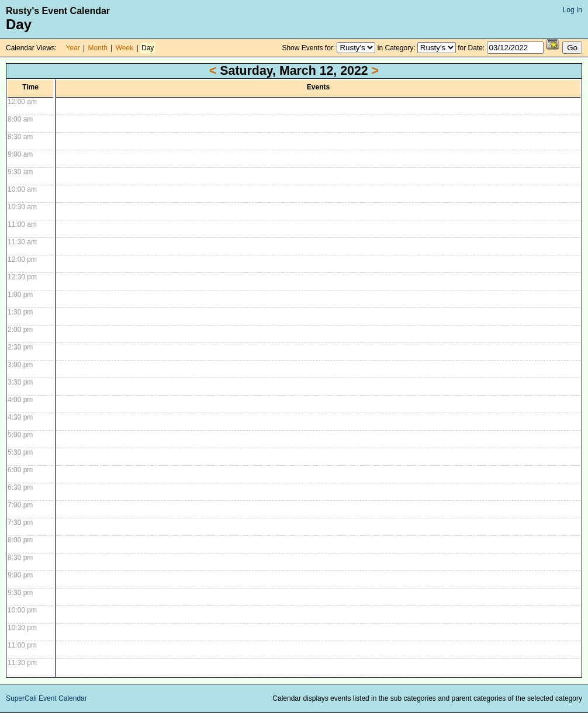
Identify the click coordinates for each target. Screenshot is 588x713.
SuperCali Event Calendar (46, 698)
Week (124, 48)
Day (148, 48)
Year (73, 48)
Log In (573, 10)
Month (98, 48)
